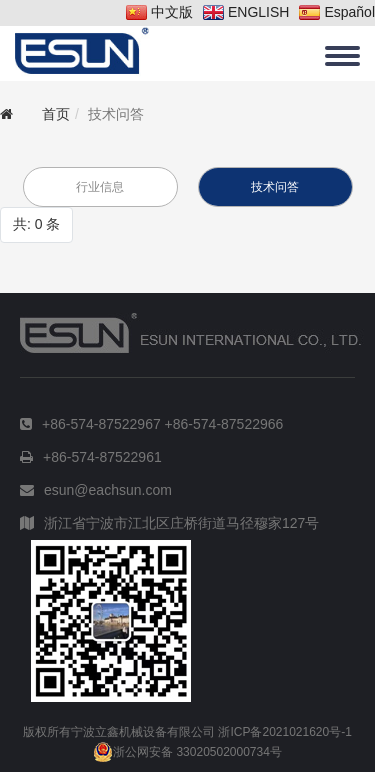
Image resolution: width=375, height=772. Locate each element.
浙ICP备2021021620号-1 (284, 732)
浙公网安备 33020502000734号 (187, 752)
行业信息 (100, 187)
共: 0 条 (36, 224)
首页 (56, 114)
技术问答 (275, 187)
